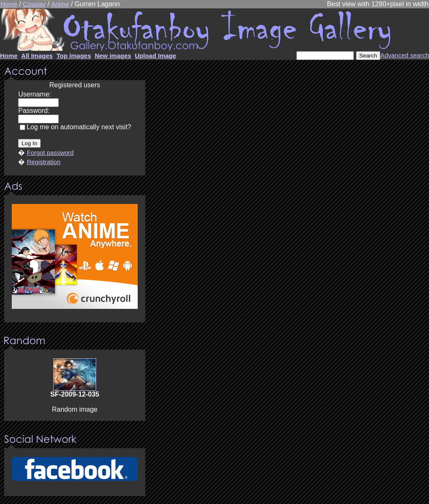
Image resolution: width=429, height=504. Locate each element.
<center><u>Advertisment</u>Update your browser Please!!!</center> (75, 259)
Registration (44, 162)
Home (9, 4)
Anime (60, 4)
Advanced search (405, 55)
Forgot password (50, 153)
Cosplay (34, 4)
